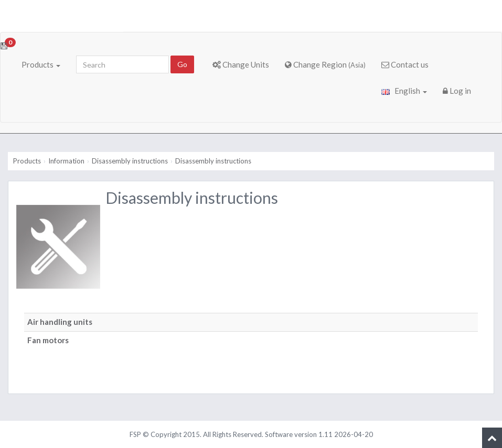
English (404, 91)
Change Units (241, 64)
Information (66, 161)
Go (182, 64)
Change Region (325, 64)
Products (41, 64)
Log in (457, 91)
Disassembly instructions (130, 161)
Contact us (405, 64)
